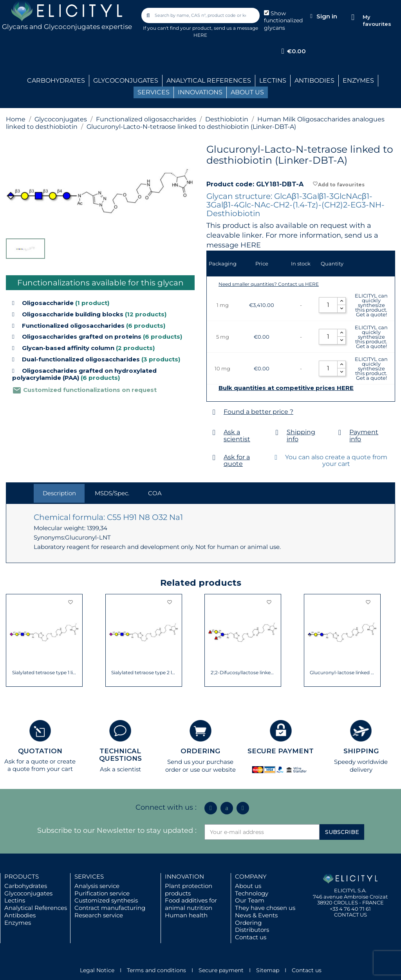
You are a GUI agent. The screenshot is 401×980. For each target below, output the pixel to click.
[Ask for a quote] (214, 458)
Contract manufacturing (110, 908)
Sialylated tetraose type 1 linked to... (44, 673)
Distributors (252, 930)
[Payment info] (340, 432)
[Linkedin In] (211, 808)
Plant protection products (189, 890)
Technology (252, 893)
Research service (99, 915)
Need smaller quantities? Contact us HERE (269, 284)
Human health (186, 915)
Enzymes (18, 923)
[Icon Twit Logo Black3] (227, 808)
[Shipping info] (277, 432)
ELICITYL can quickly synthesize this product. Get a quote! (371, 305)
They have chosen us (265, 908)
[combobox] (201, 15)
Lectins (15, 900)
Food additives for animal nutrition (191, 904)
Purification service (102, 893)
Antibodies (20, 915)
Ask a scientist (237, 436)
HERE (251, 245)
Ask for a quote (237, 461)
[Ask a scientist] (214, 432)
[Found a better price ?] (214, 412)
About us (248, 886)
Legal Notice (97, 970)
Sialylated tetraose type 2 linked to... (144, 673)
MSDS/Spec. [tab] (112, 493)
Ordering (248, 923)
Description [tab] (59, 493)
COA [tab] (155, 493)
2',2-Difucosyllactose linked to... (243, 673)
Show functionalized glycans (283, 21)
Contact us (251, 937)
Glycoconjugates (28, 893)
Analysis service (97, 886)
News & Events (256, 915)
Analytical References (36, 908)
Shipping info (301, 436)
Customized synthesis (106, 900)
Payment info (364, 436)
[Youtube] (243, 808)
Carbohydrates (26, 886)
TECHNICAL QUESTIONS (120, 755)
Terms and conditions (156, 970)
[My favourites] (353, 17)
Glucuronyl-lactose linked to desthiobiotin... (342, 673)
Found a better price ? (258, 412)
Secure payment (221, 970)
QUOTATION (40, 751)
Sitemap (268, 970)
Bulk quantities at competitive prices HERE (286, 388)
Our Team (250, 900)
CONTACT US (350, 915)
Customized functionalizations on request (84, 390)
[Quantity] (328, 305)
